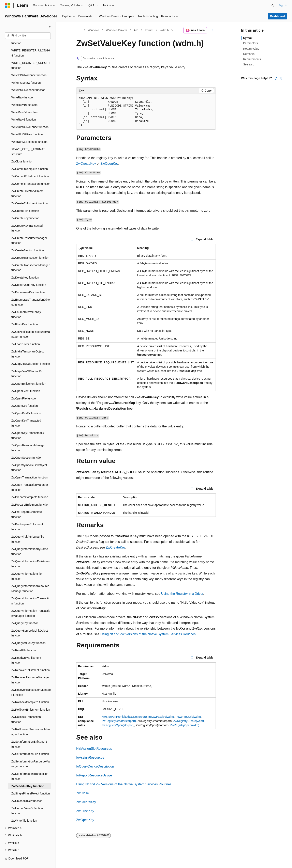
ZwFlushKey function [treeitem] (25, 315)
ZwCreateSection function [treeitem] (28, 241)
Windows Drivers (117, 30)
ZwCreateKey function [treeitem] (25, 209)
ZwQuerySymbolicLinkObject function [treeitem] (30, 624)
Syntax (248, 38)
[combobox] (28, 36)
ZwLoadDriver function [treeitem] (26, 335)
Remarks (249, 54)
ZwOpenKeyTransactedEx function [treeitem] (28, 426)
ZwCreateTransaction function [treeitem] (30, 248)
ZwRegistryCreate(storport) (119, 721)
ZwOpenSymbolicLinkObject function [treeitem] (29, 458)
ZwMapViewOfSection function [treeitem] (31, 354)
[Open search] (273, 5)
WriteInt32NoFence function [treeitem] (29, 66)
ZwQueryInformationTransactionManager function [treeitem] (31, 604)
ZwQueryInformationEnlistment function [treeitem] (31, 554)
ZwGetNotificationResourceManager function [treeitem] (31, 325)
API (136, 30)
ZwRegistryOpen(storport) (118, 725)
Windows (94, 30)
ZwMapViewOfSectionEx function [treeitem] (27, 364)
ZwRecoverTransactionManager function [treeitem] (31, 683)
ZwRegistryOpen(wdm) (185, 725)
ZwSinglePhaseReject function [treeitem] (31, 784)
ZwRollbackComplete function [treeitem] (30, 693)
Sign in (283, 5)
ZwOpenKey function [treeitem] (25, 396)
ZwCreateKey (86, 164)
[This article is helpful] (276, 78)
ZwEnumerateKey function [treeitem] (28, 283)
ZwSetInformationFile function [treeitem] (30, 744)
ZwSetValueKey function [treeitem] (28, 777)
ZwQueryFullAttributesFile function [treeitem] (28, 530)
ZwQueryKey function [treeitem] (25, 614)
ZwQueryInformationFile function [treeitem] (26, 567)
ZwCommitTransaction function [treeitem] (31, 174)
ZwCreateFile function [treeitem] (25, 201)
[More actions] (212, 30)
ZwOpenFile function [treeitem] (24, 389)
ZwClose (83, 793)
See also (249, 64)
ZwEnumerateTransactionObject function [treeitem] (31, 293)
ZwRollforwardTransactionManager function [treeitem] (31, 722)
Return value (251, 49)
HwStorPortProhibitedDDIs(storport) (124, 717)
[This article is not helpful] (281, 78)
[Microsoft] (8, 5)
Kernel (149, 30)
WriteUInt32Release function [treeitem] (29, 132)
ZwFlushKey (85, 811)
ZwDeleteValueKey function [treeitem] (29, 275)
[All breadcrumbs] (80, 30)
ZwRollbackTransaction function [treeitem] (26, 710)
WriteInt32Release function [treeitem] (28, 80)
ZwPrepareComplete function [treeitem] (30, 488)
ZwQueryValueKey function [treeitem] (28, 633)
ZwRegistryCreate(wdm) (188, 721)
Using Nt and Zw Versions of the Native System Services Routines (148, 634)
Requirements (252, 59)
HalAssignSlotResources (94, 749)
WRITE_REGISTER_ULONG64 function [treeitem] (31, 43)
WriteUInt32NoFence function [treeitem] (30, 117)
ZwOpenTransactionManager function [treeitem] (30, 478)
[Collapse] (50, 27)
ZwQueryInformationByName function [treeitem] (30, 542)
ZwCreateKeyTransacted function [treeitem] (27, 219)
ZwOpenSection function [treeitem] (27, 448)
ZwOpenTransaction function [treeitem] (29, 468)
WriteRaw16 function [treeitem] (24, 95)
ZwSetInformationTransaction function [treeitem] (30, 767)
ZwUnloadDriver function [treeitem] (27, 791)
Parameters (250, 43)
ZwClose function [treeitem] (22, 152)
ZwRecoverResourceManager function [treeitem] (30, 670)
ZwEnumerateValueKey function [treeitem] (26, 305)
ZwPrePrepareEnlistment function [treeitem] (27, 517)
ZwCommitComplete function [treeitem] (30, 159)
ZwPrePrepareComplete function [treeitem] (27, 505)
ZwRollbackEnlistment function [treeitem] (31, 700)
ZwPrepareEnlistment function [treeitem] (30, 495)
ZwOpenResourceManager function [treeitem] (28, 438)
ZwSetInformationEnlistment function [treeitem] (29, 735)
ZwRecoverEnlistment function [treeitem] (31, 661)
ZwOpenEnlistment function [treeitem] (29, 374)
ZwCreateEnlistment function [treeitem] (30, 194)
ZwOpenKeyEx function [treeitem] (26, 404)
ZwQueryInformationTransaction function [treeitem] (31, 591)
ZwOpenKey (109, 164)
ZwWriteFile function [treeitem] (24, 811)
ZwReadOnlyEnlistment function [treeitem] (26, 651)
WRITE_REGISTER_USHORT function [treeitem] (31, 56)
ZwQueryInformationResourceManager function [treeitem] (30, 579)
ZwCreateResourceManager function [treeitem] (29, 231)
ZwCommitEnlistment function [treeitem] (30, 167)
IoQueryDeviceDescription (95, 766)
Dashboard (277, 16)
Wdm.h (164, 30)
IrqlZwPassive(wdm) (161, 717)
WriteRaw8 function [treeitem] (24, 110)
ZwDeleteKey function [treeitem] (25, 268)
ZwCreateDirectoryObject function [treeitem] (27, 184)
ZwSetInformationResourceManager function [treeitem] (31, 754)
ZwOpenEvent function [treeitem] (26, 381)
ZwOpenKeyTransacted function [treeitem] (26, 414)
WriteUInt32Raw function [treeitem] (27, 125)
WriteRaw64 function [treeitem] (24, 103)
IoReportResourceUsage (94, 775)
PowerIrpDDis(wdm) (188, 717)
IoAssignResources (90, 757)
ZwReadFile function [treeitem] (24, 641)
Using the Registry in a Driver (182, 594)
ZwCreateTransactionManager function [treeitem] (31, 258)
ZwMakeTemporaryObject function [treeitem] (28, 344)
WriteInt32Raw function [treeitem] (26, 73)
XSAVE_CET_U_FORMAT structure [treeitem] (28, 142)
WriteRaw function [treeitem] (23, 88)
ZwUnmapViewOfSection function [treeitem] (27, 801)
